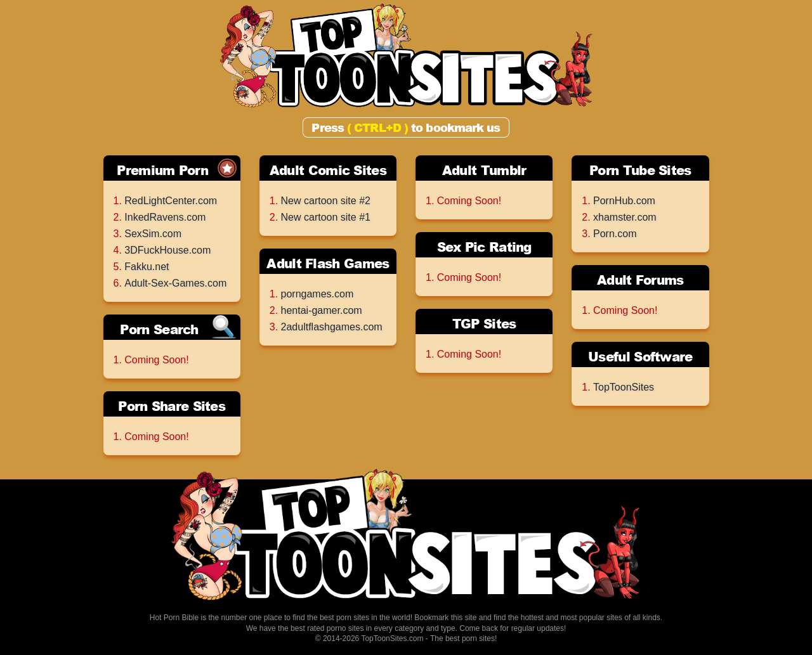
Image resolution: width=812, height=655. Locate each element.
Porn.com (615, 234)
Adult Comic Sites (328, 170)
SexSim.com (153, 234)
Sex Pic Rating (484, 247)
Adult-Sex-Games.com (175, 283)
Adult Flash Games (328, 263)
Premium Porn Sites (162, 171)
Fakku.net (147, 267)
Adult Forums (640, 280)
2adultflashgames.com (332, 327)
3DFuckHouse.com (167, 250)
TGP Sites (484, 323)
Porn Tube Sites (640, 170)
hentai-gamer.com (322, 310)
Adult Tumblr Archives (484, 171)
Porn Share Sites (172, 406)
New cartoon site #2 (326, 201)
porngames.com (318, 294)
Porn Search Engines (159, 330)
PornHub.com (624, 201)
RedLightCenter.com (171, 201)
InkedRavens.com (165, 217)
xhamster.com (625, 217)
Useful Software (640, 356)
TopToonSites (624, 387)
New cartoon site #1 (326, 217)
